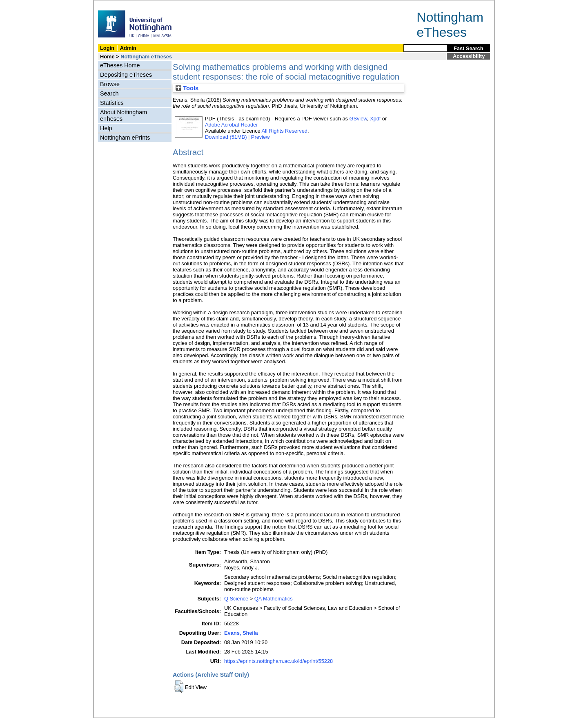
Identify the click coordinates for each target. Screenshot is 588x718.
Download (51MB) (226, 137)
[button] (179, 687)
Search (109, 93)
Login (107, 48)
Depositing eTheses (126, 75)
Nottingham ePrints (125, 138)
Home (107, 57)
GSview (358, 119)
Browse (110, 84)
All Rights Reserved (285, 131)
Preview (261, 137)
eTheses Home (120, 65)
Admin (128, 48)
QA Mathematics (274, 599)
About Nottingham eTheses (124, 116)
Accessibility (469, 56)
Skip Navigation (112, 5)
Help (106, 128)
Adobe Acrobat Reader (231, 125)
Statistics (112, 103)
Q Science (236, 599)
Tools (187, 88)
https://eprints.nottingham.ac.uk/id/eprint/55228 (278, 661)
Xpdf (375, 119)
